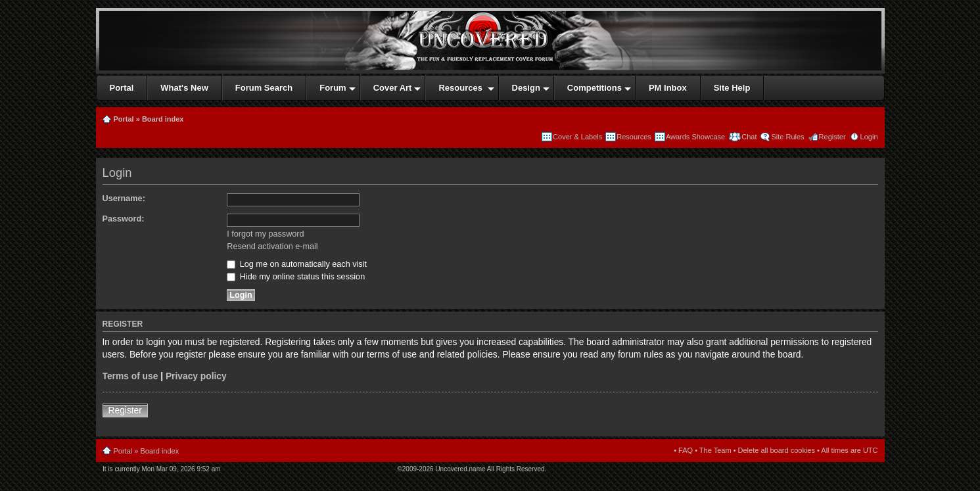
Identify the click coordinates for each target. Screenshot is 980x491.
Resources (634, 137)
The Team (715, 450)
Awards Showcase (695, 137)
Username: (124, 199)
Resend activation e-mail (272, 246)
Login (869, 137)
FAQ (686, 450)
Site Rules (787, 137)
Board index (163, 119)
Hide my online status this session (296, 277)
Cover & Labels (577, 137)
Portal (124, 119)
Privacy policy (196, 376)
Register (832, 137)
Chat (748, 137)
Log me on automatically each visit (297, 264)
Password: (124, 219)
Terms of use (130, 376)
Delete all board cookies (777, 450)
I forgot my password (265, 234)
